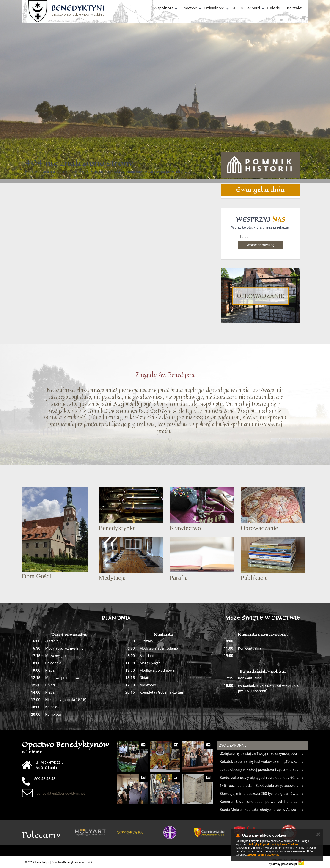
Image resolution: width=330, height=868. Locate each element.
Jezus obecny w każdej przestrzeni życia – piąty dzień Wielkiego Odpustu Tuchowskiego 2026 (259, 770)
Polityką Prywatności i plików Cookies (274, 844)
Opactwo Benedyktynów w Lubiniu (78, 11)
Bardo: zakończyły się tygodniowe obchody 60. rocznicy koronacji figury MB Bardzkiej (259, 778)
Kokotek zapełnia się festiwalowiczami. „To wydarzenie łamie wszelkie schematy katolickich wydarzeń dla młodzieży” (259, 762)
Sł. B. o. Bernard (246, 8)
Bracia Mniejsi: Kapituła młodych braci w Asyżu (258, 810)
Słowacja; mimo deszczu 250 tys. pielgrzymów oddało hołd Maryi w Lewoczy (259, 794)
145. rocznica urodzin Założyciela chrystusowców (259, 786)
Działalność (214, 8)
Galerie (274, 8)
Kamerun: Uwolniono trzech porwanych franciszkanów (259, 802)
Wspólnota (164, 8)
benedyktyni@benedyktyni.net (61, 793)
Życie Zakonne (233, 745)
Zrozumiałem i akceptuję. (264, 855)
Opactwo (189, 8)
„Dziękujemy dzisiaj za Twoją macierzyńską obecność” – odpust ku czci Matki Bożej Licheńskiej (259, 754)
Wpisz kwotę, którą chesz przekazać (261, 227)
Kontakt (294, 8)
